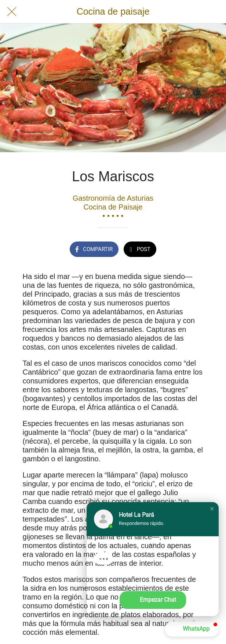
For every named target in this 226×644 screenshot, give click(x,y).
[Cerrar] (12, 12)
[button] (212, 509)
